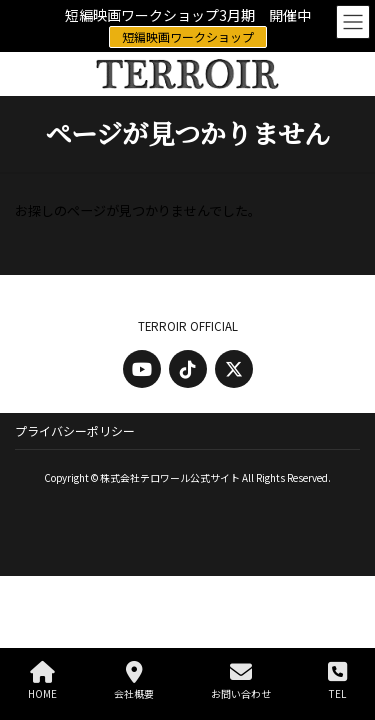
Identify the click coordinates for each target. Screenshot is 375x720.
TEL (337, 680)
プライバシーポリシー (75, 430)
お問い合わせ (241, 680)
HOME (42, 680)
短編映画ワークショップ (188, 36)
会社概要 (134, 680)
